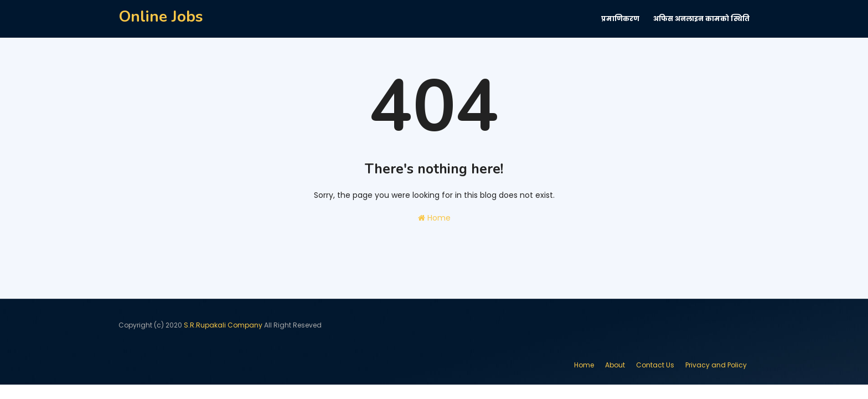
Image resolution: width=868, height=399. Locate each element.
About (615, 365)
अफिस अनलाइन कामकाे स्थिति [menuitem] (701, 19)
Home (434, 218)
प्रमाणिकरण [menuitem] (620, 19)
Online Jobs (161, 17)
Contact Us (655, 365)
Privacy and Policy (716, 365)
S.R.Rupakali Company (223, 325)
